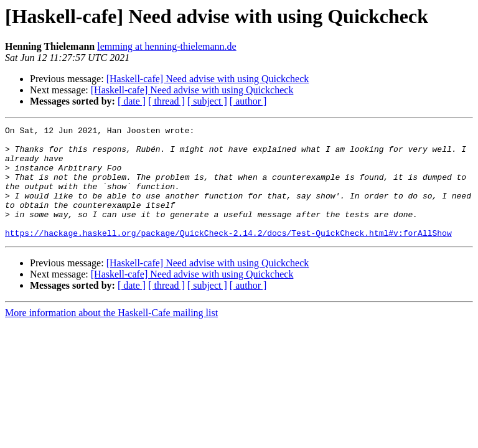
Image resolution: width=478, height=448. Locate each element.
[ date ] (132, 101)
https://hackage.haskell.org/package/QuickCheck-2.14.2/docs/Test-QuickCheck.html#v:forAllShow (228, 255)
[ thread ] (166, 101)
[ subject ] (207, 101)
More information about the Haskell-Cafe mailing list (111, 335)
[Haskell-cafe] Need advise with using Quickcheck (208, 79)
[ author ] (248, 101)
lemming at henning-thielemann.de (167, 46)
